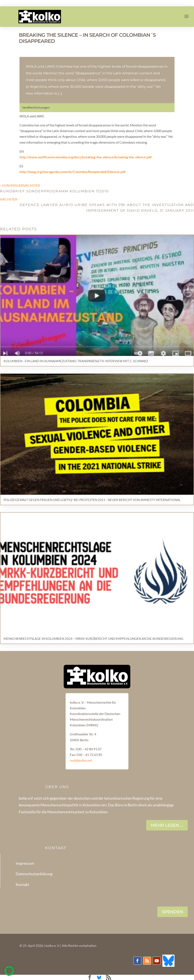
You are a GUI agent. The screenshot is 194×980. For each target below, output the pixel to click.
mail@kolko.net (81, 760)
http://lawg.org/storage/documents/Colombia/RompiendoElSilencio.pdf (72, 172)
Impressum (25, 863)
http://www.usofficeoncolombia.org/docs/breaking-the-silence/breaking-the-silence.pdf (86, 157)
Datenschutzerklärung (34, 874)
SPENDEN (173, 912)
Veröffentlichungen (36, 108)
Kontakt (22, 884)
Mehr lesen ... (167, 825)
